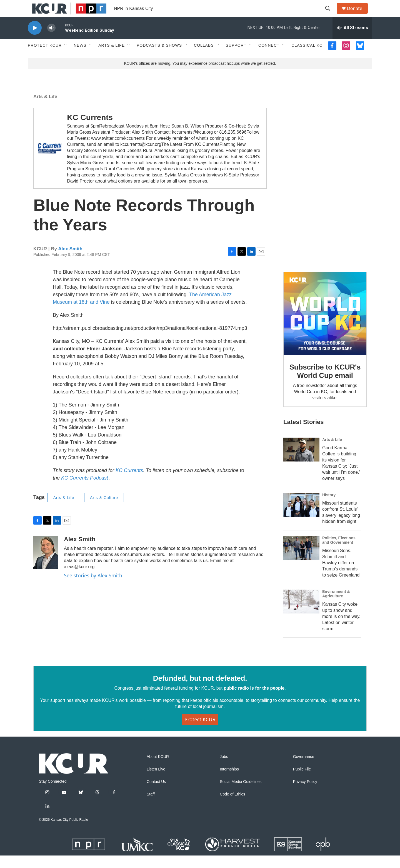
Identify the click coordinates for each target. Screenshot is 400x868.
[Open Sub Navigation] (66, 58)
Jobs (224, 769)
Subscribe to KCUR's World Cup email (325, 384)
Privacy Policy (305, 794)
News (80, 58)
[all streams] (352, 40)
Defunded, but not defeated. (200, 691)
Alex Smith (70, 261)
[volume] (51, 40)
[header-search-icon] (330, 15)
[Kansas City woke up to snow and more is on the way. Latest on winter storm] (301, 614)
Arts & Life (112, 58)
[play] (35, 40)
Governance (304, 769)
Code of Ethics (232, 807)
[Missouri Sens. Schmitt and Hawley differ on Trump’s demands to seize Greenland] (301, 560)
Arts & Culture (104, 510)
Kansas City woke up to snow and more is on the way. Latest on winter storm (341, 629)
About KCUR (158, 769)
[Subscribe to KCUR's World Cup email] (325, 326)
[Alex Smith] (46, 565)
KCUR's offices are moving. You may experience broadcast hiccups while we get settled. (200, 76)
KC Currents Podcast (85, 490)
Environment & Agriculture (336, 606)
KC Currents (90, 130)
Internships (229, 782)
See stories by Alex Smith (93, 588)
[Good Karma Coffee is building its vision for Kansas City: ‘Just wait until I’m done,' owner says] (301, 462)
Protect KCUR (45, 58)
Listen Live (156, 782)
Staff (151, 807)
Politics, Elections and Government (339, 553)
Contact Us (156, 794)
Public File (302, 782)
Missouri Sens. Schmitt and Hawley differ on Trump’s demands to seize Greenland (341, 575)
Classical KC (307, 58)
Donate (358, 15)
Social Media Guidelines (241, 794)
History (329, 507)
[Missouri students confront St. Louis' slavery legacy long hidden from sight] (301, 517)
